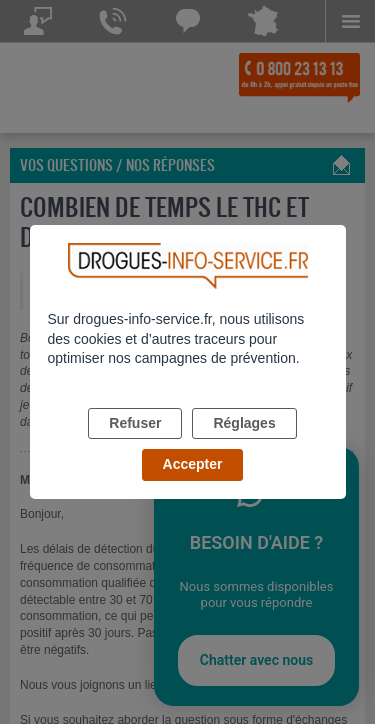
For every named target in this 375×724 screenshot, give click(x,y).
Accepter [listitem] (193, 464)
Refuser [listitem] (135, 423)
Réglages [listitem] (244, 423)
